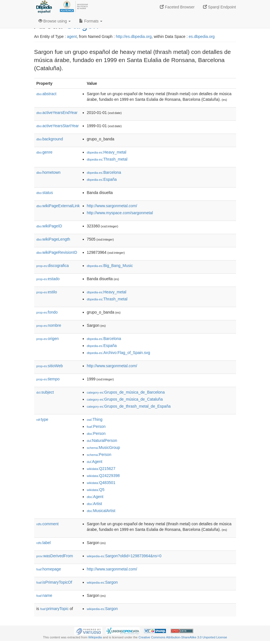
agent (72, 36)
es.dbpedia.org (202, 36)
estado (48, 279)
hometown (49, 172)
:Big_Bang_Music (110, 266)
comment (48, 524)
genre (45, 152)
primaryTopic (55, 609)
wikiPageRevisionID (57, 252)
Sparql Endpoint (220, 7)
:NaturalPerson (102, 440)
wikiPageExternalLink (58, 206)
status (45, 193)
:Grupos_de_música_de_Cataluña (125, 399)
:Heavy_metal (107, 152)
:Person (96, 426)
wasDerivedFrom (55, 556)
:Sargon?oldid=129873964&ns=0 (124, 556)
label (44, 543)
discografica (53, 266)
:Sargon (102, 582)
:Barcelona (104, 172)
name (44, 595)
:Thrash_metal (107, 159)
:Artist (94, 504)
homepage (49, 569)
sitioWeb (50, 366)
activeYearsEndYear (57, 113)
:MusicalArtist (101, 511)
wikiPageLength (53, 239)
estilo (47, 292)
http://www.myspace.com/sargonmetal (120, 213)
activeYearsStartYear (58, 126)
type (42, 419)
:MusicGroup (104, 447)
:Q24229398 (103, 476)
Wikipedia (95, 637)
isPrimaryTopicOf (54, 582)
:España (102, 179)
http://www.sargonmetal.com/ (112, 206)
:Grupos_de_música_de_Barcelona (126, 392)
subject (45, 392)
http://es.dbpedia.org (134, 36)
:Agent (95, 462)
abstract (47, 94)
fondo (47, 312)
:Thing (95, 419)
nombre (49, 325)
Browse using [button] (55, 21)
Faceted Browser (177, 7)
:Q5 (96, 490)
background (50, 139)
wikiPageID (49, 226)
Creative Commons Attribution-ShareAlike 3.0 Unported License (183, 637)
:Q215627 (101, 469)
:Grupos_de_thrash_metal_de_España (129, 406)
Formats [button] (91, 21)
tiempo (48, 379)
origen (48, 339)
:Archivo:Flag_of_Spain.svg (119, 353)
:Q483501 (101, 483)
